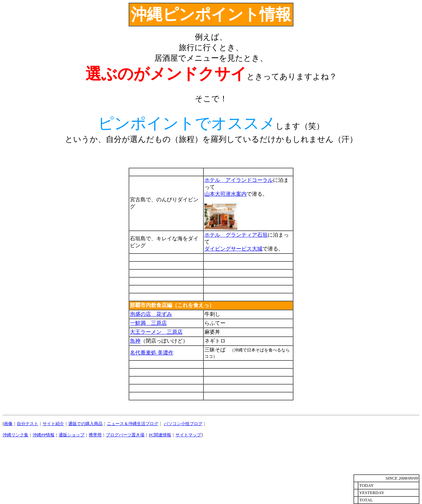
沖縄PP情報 (44, 435)
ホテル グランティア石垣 (236, 235)
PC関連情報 (160, 435)
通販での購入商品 (85, 424)
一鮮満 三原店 (148, 323)
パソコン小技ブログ (183, 424)
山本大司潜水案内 (226, 194)
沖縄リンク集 (15, 435)
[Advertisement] (211, 459)
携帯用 (95, 435)
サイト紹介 (53, 424)
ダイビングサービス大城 (233, 249)
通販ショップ (72, 435)
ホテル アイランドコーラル (239, 180)
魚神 (135, 341)
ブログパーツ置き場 (125, 435)
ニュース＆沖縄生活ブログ (133, 424)
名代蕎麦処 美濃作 (152, 353)
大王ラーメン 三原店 (156, 332)
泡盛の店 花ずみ (151, 314)
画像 (8, 424)
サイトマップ (188, 435)
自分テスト (28, 424)
